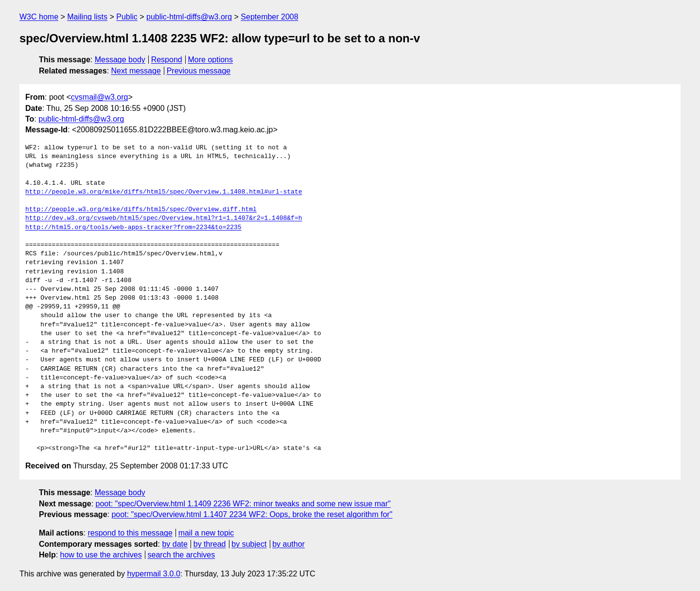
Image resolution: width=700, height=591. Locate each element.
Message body (120, 60)
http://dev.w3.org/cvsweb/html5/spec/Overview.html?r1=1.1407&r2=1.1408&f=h (164, 218)
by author (289, 544)
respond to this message (130, 533)
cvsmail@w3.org (100, 97)
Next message (136, 71)
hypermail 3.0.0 (153, 574)
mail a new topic (206, 533)
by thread (210, 544)
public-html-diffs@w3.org (189, 17)
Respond (167, 60)
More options (211, 60)
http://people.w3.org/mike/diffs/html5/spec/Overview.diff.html (141, 210)
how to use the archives (101, 555)
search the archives (182, 555)
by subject (249, 544)
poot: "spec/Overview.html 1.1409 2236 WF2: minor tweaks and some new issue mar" (243, 504)
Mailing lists (87, 17)
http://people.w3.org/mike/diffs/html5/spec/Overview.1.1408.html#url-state (164, 192)
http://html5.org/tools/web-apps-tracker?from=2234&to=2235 (133, 228)
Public (127, 17)
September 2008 (269, 17)
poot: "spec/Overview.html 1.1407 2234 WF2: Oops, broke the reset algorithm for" (252, 514)
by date (175, 544)
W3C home (39, 17)
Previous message (199, 71)
